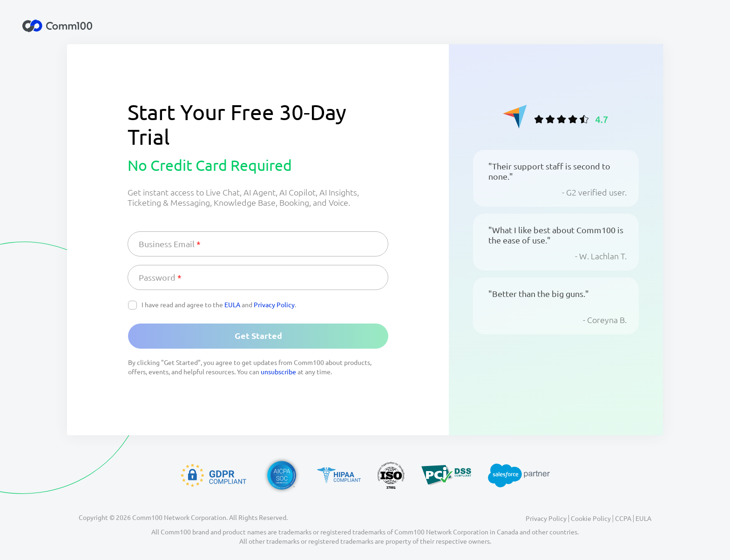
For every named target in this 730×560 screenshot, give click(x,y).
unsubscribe (278, 372)
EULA (232, 305)
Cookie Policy (591, 519)
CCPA (623, 519)
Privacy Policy (274, 305)
